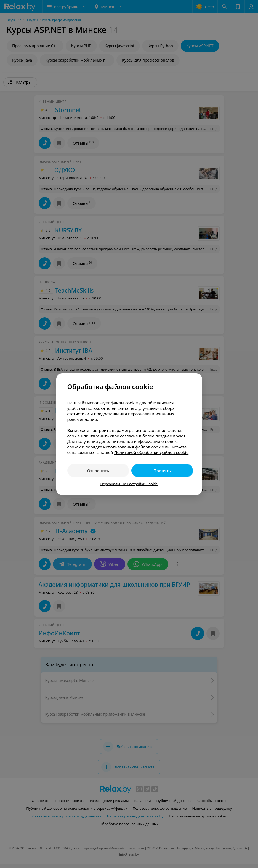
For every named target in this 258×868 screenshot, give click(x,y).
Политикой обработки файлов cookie (151, 452)
